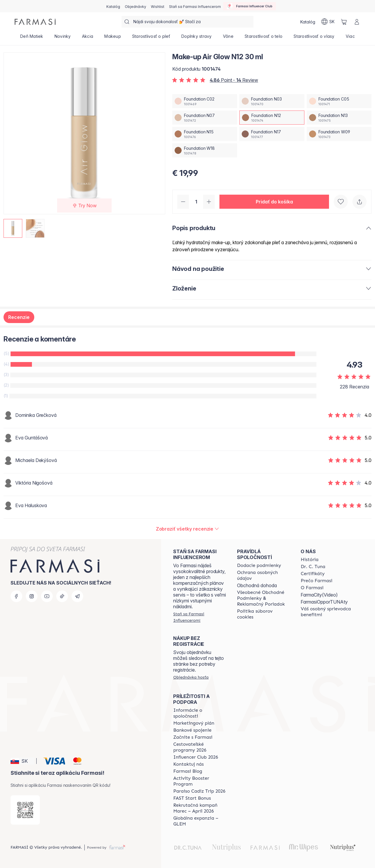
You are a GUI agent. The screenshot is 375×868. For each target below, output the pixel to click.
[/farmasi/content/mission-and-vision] (313, 567)
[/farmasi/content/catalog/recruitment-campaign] (200, 808)
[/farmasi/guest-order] (191, 677)
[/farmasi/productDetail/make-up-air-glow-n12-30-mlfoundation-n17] (272, 134)
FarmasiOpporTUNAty (324, 602)
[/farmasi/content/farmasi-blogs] (188, 771)
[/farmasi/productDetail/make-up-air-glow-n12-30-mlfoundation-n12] (272, 118)
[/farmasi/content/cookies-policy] (264, 614)
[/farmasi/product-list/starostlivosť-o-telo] (264, 38)
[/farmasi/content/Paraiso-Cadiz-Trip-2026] (199, 791)
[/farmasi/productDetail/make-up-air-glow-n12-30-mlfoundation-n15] (205, 134)
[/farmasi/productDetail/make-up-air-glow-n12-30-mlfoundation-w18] (205, 150)
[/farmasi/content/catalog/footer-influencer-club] (196, 757)
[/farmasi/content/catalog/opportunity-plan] (194, 723)
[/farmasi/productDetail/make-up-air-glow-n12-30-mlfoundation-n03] (272, 101)
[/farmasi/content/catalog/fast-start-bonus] (192, 798)
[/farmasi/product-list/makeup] (113, 38)
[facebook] (16, 596)
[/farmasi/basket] (344, 22)
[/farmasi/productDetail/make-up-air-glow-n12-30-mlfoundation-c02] (205, 101)
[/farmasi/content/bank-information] (192, 730)
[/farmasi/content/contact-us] (188, 764)
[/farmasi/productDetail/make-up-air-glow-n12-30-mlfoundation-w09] (339, 134)
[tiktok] (62, 596)
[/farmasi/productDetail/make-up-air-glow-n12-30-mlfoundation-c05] (339, 101)
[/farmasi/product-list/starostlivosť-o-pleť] (151, 38)
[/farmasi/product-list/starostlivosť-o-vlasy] (314, 38)
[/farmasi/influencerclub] (250, 6)
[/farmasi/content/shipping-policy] (259, 565)
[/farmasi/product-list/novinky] (63, 38)
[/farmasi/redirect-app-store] (25, 810)
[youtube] (47, 596)
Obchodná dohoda (257, 585)
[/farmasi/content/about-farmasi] (310, 560)
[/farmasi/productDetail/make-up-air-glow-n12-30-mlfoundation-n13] (339, 118)
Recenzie (19, 317)
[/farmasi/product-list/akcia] (88, 38)
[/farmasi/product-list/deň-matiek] (32, 38)
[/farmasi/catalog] (113, 6)
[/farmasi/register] (135, 6)
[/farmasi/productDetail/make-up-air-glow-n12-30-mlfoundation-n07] (205, 118)
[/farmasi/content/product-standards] (313, 574)
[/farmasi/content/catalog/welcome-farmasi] (327, 612)
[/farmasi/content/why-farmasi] (316, 581)
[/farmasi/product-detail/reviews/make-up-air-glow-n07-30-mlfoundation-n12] (188, 529)
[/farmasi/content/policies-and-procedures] (264, 575)
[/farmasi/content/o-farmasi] (312, 588)
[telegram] (77, 596)
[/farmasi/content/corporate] (200, 713)
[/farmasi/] (35, 22)
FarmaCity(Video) (319, 595)
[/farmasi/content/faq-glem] (200, 821)
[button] (274, 202)
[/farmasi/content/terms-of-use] (264, 598)
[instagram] (32, 596)
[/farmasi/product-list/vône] (228, 38)
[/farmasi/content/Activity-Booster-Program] (200, 781)
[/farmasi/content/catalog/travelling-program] (200, 747)
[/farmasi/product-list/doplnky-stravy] (197, 38)
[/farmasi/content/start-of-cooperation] (193, 737)
